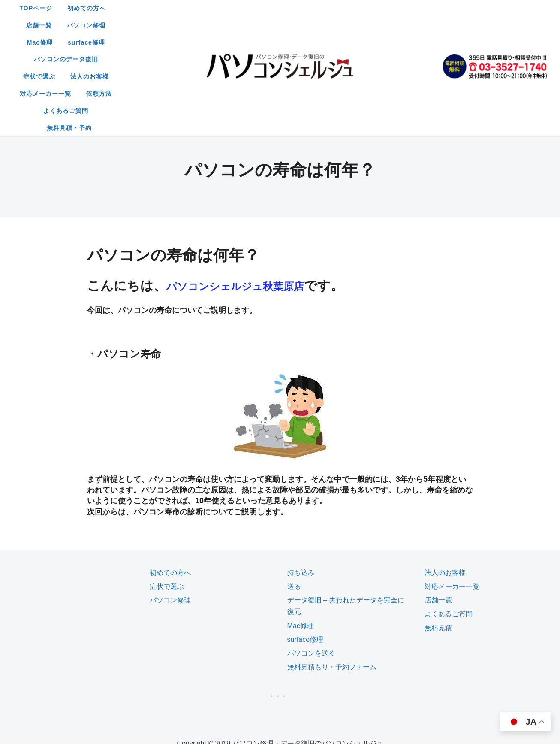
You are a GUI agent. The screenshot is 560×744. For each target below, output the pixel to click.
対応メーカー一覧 (349, 25)
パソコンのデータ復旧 (176, 25)
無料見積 (438, 543)
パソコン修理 (301, 8)
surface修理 (395, 8)
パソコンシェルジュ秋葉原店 (252, 200)
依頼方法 (403, 25)
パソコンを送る (311, 568)
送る (294, 501)
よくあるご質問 (253, 42)
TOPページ (156, 8)
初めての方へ (207, 8)
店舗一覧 (254, 8)
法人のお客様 (289, 25)
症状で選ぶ (239, 25)
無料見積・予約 (313, 42)
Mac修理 (349, 8)
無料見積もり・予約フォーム (332, 582)
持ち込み (301, 487)
